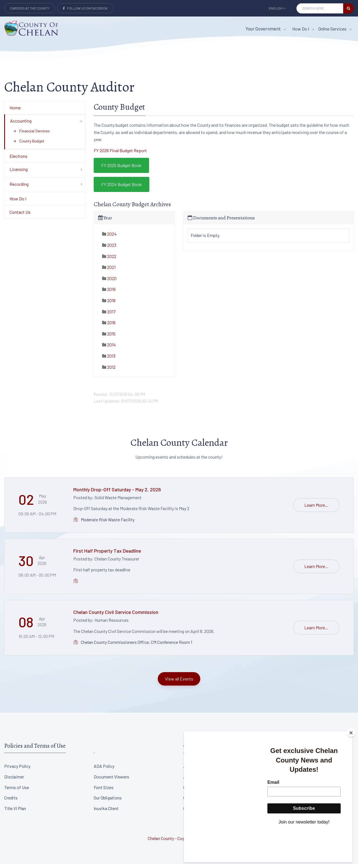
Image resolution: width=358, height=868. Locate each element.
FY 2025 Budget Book (121, 169)
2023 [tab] (109, 249)
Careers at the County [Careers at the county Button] (30, 8)
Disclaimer (14, 781)
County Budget (29, 145)
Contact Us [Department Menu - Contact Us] (20, 216)
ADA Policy (104, 770)
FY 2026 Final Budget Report (120, 154)
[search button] (348, 8)
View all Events (179, 683)
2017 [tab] (109, 315)
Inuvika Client (106, 812)
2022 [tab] (109, 260)
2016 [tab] (109, 326)
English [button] (277, 8)
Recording (19, 188)
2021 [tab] (109, 271)
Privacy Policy (17, 770)
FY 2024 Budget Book (122, 188)
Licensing (19, 173)
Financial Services (31, 135)
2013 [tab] (109, 360)
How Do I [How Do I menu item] (303, 29)
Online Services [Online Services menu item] (335, 29)
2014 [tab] (109, 349)
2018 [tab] (109, 304)
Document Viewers (111, 781)
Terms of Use (17, 791)
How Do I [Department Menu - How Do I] (18, 203)
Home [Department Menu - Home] (15, 112)
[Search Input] (320, 8)
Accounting (21, 125)
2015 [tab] (109, 338)
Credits (11, 802)
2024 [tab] (109, 238)
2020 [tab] (109, 282)
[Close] (351, 764)
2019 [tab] (109, 293)
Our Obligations (108, 802)
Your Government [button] (266, 29)
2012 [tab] (109, 371)
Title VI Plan (15, 812)
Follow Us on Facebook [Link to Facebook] (85, 8)
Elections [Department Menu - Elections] (18, 160)
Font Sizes (104, 791)
